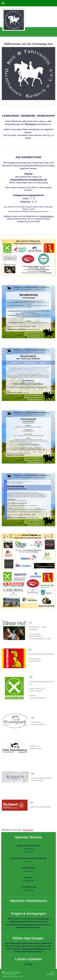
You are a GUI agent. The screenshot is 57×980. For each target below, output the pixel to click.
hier (49, 135)
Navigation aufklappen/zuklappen (28, 3)
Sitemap (18, 972)
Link (30, 622)
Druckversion (8, 972)
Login (53, 972)
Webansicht (51, 974)
